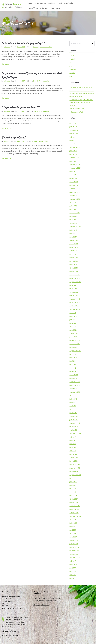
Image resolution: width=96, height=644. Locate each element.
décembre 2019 (75, 189)
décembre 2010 (75, 423)
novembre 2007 (75, 551)
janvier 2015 (74, 271)
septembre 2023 (75, 147)
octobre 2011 (74, 389)
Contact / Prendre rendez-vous (38, 8)
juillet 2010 (73, 440)
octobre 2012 (74, 347)
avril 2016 (73, 254)
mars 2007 (73, 578)
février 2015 (74, 268)
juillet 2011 (73, 399)
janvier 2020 (74, 185)
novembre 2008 (75, 509)
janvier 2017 (74, 244)
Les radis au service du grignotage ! (23, 43)
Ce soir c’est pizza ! (13, 137)
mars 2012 (73, 371)
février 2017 (74, 240)
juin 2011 (72, 403)
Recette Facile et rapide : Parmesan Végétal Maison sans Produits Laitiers (81, 103)
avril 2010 (73, 451)
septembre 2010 (75, 434)
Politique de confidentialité (10, 631)
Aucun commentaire (46, 47)
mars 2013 (73, 330)
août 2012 (73, 354)
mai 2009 (73, 489)
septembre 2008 (75, 516)
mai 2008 (73, 530)
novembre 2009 (75, 468)
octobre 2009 (74, 471)
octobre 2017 (74, 223)
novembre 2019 (75, 192)
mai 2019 (73, 209)
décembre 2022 (75, 158)
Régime (35, 111)
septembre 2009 (75, 475)
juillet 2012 (73, 358)
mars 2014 (73, 289)
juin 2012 (72, 361)
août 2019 (73, 203)
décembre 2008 (75, 506)
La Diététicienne (40, 3)
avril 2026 (73, 123)
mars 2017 (73, 237)
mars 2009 (73, 496)
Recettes (36, 47)
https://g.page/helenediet (41, 605)
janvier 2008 (74, 544)
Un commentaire (44, 81)
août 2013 (73, 313)
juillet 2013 (73, 316)
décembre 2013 (75, 299)
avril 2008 (73, 533)
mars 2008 (73, 537)
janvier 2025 (74, 134)
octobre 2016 (74, 251)
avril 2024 (73, 144)
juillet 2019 (73, 206)
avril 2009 (73, 492)
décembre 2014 (75, 275)
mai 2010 (73, 447)
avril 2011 (73, 409)
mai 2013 (73, 323)
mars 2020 (73, 178)
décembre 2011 (75, 382)
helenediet (7, 47)
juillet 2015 (73, 265)
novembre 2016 (75, 247)
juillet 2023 (73, 151)
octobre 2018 (74, 216)
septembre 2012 (75, 351)
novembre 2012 (75, 344)
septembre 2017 (75, 227)
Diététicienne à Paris (76, 112)
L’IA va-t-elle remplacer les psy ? (81, 87)
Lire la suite (6, 64)
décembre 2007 (75, 547)
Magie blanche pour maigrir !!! (20, 107)
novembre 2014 (75, 278)
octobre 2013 (74, 306)
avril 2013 (73, 327)
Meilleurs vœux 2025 (77, 109)
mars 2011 (73, 413)
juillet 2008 (73, 523)
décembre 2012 (75, 340)
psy (71, 66)
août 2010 (73, 437)
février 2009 (74, 499)
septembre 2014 (75, 282)
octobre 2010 (74, 430)
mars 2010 (73, 454)
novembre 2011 (75, 385)
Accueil (30, 3)
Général (35, 81)
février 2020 (74, 182)
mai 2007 (73, 571)
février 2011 (74, 416)
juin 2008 (72, 527)
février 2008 (74, 540)
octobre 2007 (74, 554)
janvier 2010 (74, 461)
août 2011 (73, 396)
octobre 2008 (74, 513)
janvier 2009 (74, 502)
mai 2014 (73, 285)
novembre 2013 (75, 302)
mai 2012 (73, 365)
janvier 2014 (74, 296)
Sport (71, 76)
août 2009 (73, 478)
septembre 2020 (75, 168)
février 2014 (74, 292)
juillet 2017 (73, 230)
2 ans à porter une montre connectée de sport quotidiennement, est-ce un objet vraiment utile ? (82, 94)
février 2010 (74, 458)
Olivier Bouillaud (13, 635)
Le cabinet (51, 3)
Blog (52, 8)
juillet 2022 (73, 161)
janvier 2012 (74, 378)
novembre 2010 (75, 427)
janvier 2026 (74, 127)
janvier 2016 (74, 261)
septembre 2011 (75, 392)
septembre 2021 (75, 165)
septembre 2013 (75, 309)
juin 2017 (72, 234)
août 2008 (73, 520)
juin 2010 (72, 444)
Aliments (72, 56)
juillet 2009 (73, 482)
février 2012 (74, 375)
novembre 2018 (75, 213)
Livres (58, 8)
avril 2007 (73, 575)
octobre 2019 (74, 196)
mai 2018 (73, 220)
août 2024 (73, 137)
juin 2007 (72, 568)
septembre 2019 (75, 199)
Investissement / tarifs (65, 3)
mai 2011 (73, 406)
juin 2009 (72, 485)
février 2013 (74, 334)
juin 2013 (72, 320)
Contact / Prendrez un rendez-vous (12, 608)
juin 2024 (72, 140)
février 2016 (74, 258)
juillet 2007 (73, 565)
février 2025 (74, 130)
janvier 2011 (74, 420)
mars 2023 (73, 154)
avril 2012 (73, 368)
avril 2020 (73, 175)
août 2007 (73, 561)
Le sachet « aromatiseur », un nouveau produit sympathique (32, 75)
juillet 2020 (73, 171)
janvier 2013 (74, 337)
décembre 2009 (75, 465)
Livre (71, 63)
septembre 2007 (75, 558)
